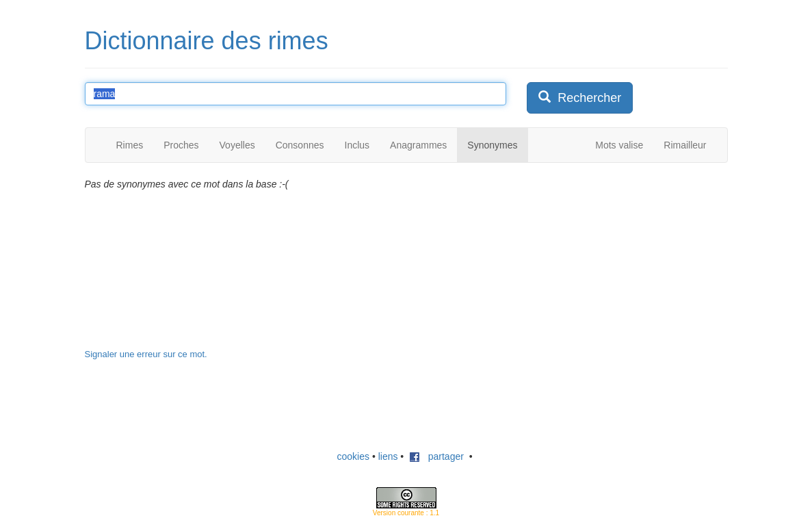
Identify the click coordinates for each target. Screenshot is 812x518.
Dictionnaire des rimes (207, 41)
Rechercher (580, 98)
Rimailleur (685, 145)
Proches (181, 145)
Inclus (357, 145)
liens (388, 456)
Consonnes (300, 145)
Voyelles (237, 145)
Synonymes (492, 145)
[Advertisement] (629, 263)
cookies (353, 456)
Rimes (130, 145)
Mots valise (619, 145)
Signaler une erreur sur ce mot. (146, 354)
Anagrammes (418, 145)
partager (436, 456)
